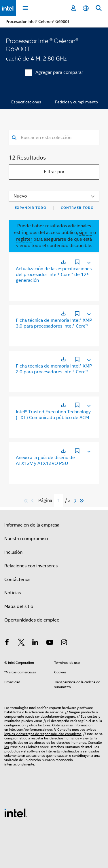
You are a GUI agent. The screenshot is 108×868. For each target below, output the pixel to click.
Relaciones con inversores (31, 566)
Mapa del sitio (19, 606)
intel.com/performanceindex (31, 729)
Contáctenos (17, 580)
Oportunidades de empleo (32, 620)
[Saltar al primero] (26, 501)
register (24, 239)
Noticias (13, 593)
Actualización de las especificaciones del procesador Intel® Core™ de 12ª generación (54, 275)
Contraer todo (77, 208)
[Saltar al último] (82, 501)
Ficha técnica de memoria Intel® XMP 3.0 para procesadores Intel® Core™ (54, 323)
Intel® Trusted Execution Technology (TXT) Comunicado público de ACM (53, 415)
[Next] (76, 501)
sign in (86, 233)
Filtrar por (54, 172)
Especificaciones (26, 102)
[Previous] (33, 501)
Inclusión (13, 552)
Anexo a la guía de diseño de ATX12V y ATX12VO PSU (45, 461)
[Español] (86, 8)
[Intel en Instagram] (64, 643)
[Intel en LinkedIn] (35, 643)
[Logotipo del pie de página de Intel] (16, 813)
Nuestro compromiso (26, 539)
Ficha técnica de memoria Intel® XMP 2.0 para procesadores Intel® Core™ (54, 369)
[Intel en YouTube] (50, 643)
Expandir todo (31, 208)
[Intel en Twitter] (21, 643)
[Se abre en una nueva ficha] (63, 262)
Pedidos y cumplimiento (76, 102)
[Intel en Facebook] (7, 643)
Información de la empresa (32, 525)
